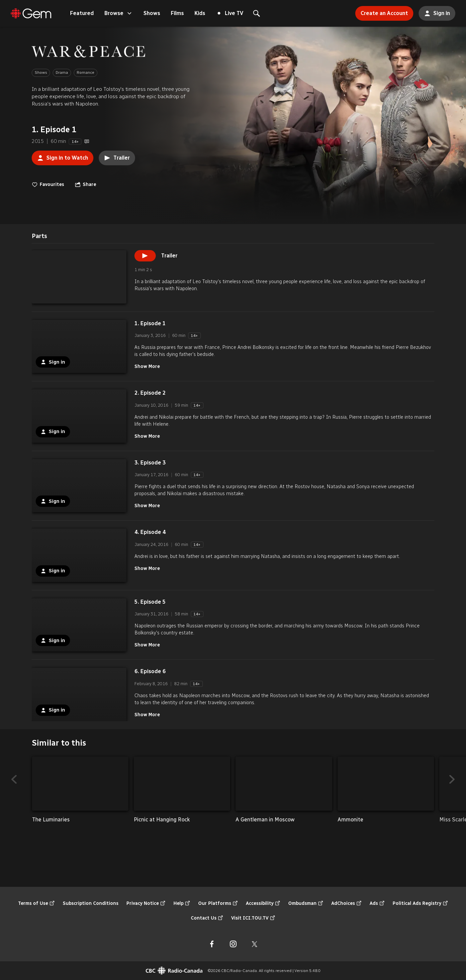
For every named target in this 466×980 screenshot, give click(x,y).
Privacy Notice (146, 904)
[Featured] (31, 13)
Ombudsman (306, 904)
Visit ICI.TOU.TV (253, 918)
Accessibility (263, 904)
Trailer (117, 158)
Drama (62, 72)
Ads (377, 904)
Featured (82, 13)
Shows (152, 13)
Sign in (434, 11)
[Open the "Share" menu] (85, 185)
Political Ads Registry (420, 904)
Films (177, 13)
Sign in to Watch (60, 156)
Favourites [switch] (48, 185)
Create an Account (382, 11)
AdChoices (346, 904)
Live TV (230, 13)
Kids (200, 13)
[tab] (39, 236)
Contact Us (207, 918)
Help (182, 904)
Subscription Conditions (91, 903)
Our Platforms (218, 904)
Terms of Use (36, 904)
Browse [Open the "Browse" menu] (119, 13)
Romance (86, 72)
